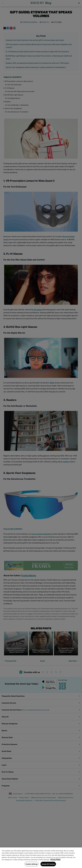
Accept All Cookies (48, 864)
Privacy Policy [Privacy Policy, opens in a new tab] (55, 860)
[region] (41, 858)
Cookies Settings (32, 864)
